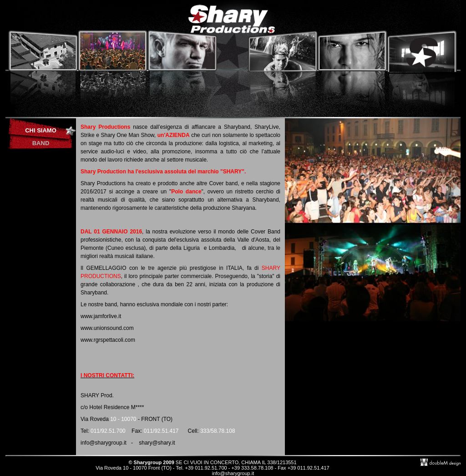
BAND (41, 143)
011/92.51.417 (161, 431)
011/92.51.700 (108, 431)
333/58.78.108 (218, 431)
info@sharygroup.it (233, 473)
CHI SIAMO (41, 130)
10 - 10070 (123, 419)
